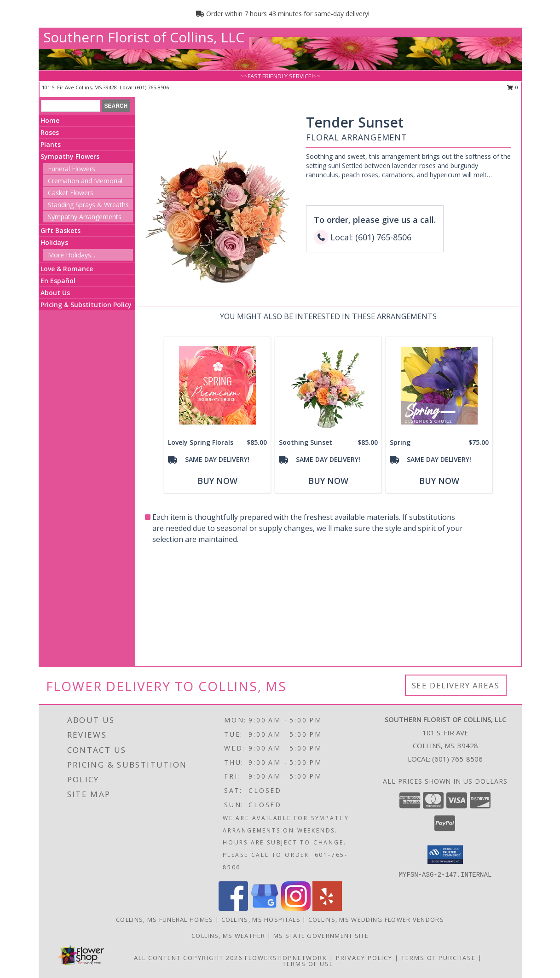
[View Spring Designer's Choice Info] (439, 386)
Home (50, 120)
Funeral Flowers (72, 169)
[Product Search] (71, 106)
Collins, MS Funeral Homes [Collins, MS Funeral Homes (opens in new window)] (165, 920)
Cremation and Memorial (85, 181)
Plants (51, 144)
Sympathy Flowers (70, 156)
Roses (50, 132)
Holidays (54, 242)
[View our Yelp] (327, 908)
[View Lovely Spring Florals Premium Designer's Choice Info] (217, 386)
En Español (58, 281)
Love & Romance (67, 269)
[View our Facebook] (233, 908)
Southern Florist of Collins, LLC (144, 37)
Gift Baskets (61, 230)
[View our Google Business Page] (265, 908)
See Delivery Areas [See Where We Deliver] (456, 685)
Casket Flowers (71, 193)
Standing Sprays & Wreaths (88, 205)
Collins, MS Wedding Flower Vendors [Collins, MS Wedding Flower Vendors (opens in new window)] (376, 920)
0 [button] (513, 87)
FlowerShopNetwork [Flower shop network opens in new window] (286, 958)
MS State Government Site (321, 936)
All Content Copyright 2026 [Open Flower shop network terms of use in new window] (188, 958)
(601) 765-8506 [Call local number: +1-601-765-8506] (152, 87)
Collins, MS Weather (228, 936)
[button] (445, 855)
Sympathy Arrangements (85, 217)
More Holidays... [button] (72, 255)
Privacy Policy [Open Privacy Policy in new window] (364, 958)
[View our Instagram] (296, 908)
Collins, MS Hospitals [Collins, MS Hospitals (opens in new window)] (261, 920)
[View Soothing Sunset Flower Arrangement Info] (328, 386)
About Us (55, 293)
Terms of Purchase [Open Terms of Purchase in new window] (439, 958)
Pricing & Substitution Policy (86, 305)
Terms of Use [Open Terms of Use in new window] (308, 964)
